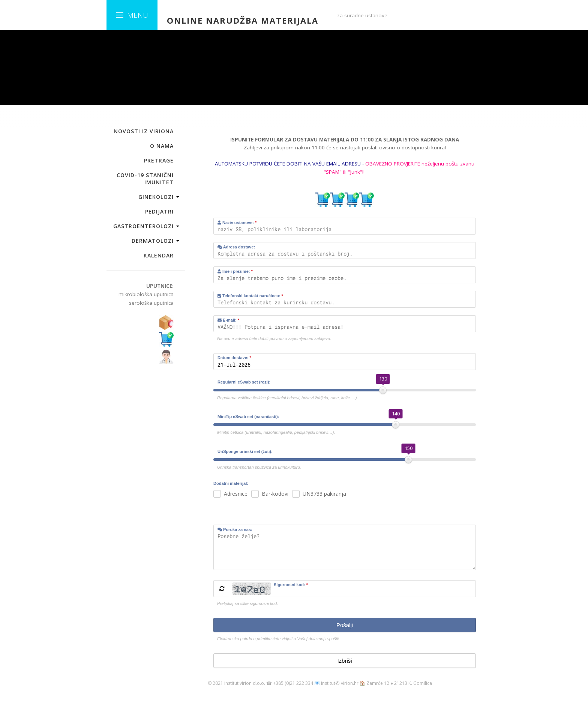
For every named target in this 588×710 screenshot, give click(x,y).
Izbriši (344, 661)
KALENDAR (159, 255)
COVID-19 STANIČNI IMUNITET (145, 179)
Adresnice (236, 494)
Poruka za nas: (235, 529)
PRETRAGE (159, 160)
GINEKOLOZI (156, 197)
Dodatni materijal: (231, 484)
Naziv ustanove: (237, 223)
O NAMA (162, 146)
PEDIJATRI (159, 211)
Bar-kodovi (275, 494)
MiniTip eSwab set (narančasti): (248, 417)
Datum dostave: (234, 358)
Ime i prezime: (235, 271)
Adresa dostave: (236, 247)
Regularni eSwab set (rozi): (244, 382)
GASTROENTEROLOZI (143, 226)
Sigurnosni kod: (291, 585)
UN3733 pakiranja (324, 494)
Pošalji (345, 625)
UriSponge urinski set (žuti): (245, 451)
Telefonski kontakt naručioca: (250, 296)
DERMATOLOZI (153, 241)
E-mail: (228, 320)
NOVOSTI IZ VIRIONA (144, 131)
